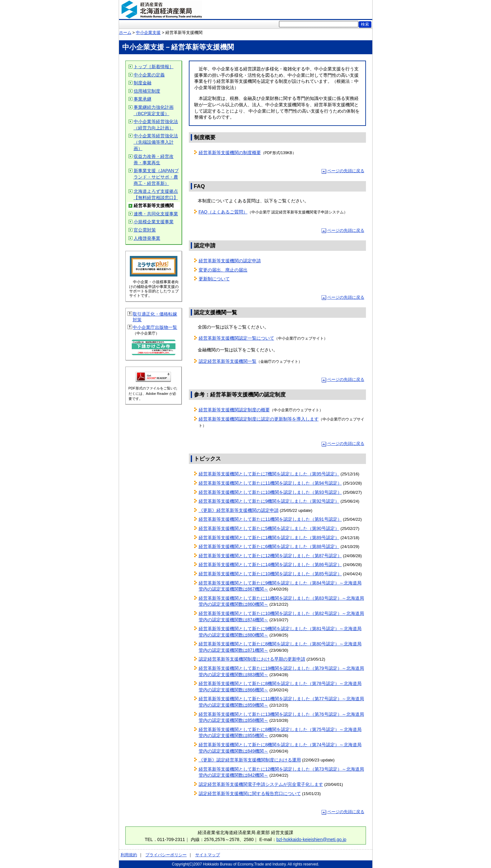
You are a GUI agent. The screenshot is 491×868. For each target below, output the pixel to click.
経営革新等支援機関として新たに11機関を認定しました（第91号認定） (270, 519)
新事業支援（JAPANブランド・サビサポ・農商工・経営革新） (156, 177)
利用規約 (129, 855)
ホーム (125, 33)
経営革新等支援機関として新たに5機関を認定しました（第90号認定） (269, 528)
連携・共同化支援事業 (156, 214)
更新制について (214, 279)
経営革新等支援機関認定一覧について (236, 338)
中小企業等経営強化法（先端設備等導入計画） (156, 142)
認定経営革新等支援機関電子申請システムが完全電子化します (261, 784)
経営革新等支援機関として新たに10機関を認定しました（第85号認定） (270, 574)
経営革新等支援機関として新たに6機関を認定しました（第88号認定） (269, 546)
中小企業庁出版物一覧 (155, 327)
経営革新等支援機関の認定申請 (230, 261)
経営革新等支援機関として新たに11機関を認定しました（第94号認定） (270, 483)
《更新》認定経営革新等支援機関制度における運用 (250, 760)
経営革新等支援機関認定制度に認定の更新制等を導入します (259, 419)
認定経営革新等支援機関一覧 (228, 361)
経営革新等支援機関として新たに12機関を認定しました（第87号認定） (270, 556)
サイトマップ (208, 855)
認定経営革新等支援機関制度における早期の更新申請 (252, 659)
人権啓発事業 (147, 238)
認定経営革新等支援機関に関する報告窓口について (250, 793)
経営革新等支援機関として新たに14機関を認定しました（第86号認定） (270, 565)
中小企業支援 (148, 33)
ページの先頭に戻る (346, 171)
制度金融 (143, 83)
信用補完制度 (147, 91)
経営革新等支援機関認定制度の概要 (234, 410)
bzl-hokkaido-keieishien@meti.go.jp (311, 839)
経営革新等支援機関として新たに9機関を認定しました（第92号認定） (269, 501)
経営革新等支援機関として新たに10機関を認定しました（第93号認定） (270, 492)
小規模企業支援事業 (154, 222)
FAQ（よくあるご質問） (223, 212)
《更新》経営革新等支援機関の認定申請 (239, 510)
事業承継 (143, 99)
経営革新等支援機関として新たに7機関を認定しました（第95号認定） (269, 474)
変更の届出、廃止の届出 (223, 270)
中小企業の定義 (149, 75)
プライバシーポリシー (166, 855)
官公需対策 (145, 230)
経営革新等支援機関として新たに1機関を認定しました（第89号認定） (269, 538)
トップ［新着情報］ (154, 67)
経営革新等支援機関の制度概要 (230, 153)
